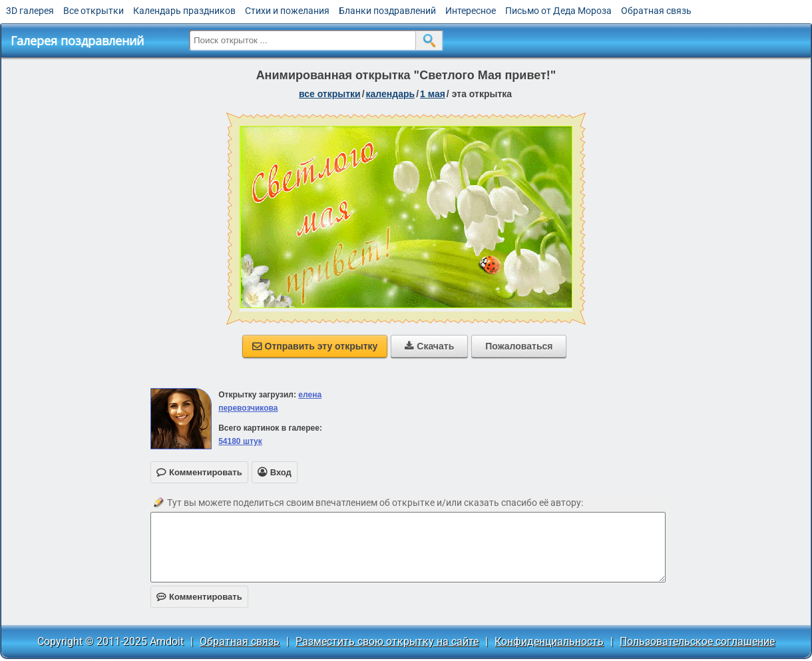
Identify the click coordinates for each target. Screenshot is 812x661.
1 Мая (433, 94)
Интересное (471, 11)
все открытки (330, 94)
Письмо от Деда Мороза (558, 11)
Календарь (391, 94)
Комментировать (199, 597)
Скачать (429, 346)
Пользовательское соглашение (697, 641)
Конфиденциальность (549, 641)
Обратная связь (656, 11)
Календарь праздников (184, 11)
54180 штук (240, 441)
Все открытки (94, 11)
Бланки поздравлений (387, 11)
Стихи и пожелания (287, 11)
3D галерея (30, 11)
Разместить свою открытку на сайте (387, 641)
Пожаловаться (519, 346)
